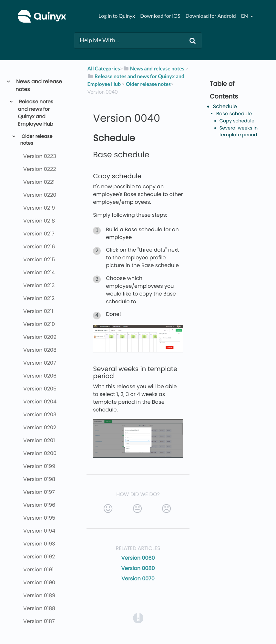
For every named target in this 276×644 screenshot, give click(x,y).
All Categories (104, 69)
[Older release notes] (148, 84)
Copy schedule (237, 121)
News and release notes (39, 85)
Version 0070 (138, 579)
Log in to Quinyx (117, 16)
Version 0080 (138, 568)
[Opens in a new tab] (138, 618)
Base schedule (234, 114)
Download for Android (211, 16)
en (245, 16)
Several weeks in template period (239, 132)
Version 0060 (138, 558)
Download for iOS (160, 16)
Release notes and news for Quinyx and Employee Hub (36, 113)
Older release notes (36, 140)
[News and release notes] (154, 69)
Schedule (225, 106)
